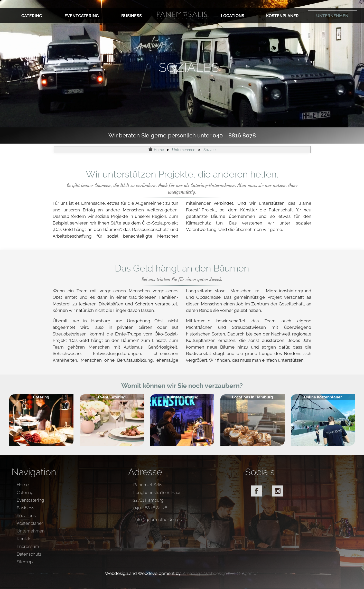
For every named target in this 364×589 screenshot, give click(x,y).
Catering (25, 492)
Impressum (28, 546)
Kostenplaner (30, 523)
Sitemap (25, 562)
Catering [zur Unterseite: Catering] (32, 16)
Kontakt (24, 539)
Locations (26, 516)
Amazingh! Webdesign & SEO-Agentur (220, 573)
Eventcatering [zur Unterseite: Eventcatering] (82, 16)
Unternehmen (31, 531)
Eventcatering (30, 500)
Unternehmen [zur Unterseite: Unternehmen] (332, 16)
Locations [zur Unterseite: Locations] (233, 16)
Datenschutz (29, 554)
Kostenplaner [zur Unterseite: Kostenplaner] (282, 16)
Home (23, 485)
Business (25, 508)
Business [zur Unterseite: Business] (132, 16)
